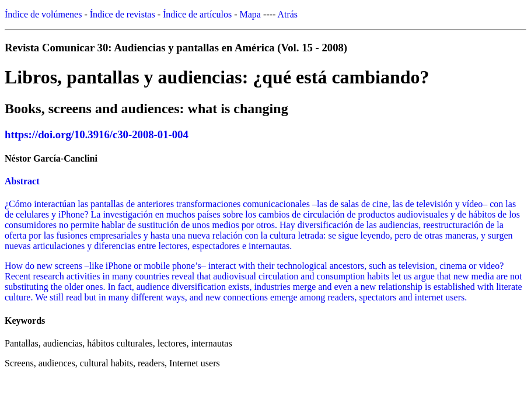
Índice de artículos (197, 14)
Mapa (250, 14)
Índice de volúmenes (43, 14)
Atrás (287, 14)
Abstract (22, 181)
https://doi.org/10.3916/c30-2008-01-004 (97, 134)
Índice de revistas (123, 14)
